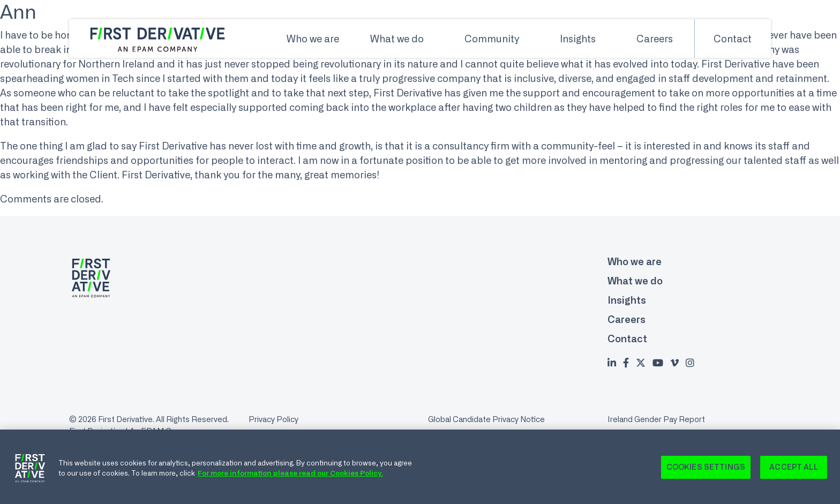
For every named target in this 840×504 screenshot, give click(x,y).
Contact (733, 39)
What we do (397, 39)
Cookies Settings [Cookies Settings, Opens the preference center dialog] (706, 470)
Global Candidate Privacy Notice (486, 419)
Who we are (313, 39)
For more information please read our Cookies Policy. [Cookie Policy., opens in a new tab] (290, 476)
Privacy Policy (273, 419)
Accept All (793, 470)
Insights (578, 39)
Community (492, 39)
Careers (655, 39)
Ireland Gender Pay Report (656, 419)
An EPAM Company (165, 431)
